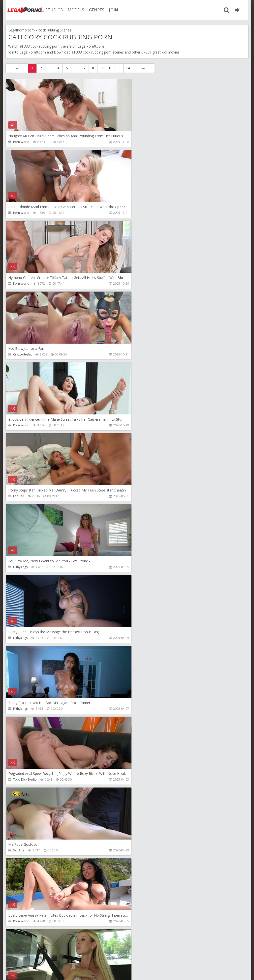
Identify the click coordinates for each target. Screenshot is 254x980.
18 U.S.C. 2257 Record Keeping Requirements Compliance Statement (163, 971)
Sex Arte (19, 496)
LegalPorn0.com (33, 52)
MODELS (73, 10)
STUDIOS (51, 10)
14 (128, 68)
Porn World (21, 142)
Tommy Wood (23, 921)
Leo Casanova (23, 638)
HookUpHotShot (25, 779)
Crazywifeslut (143, 213)
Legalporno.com (23, 10)
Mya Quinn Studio (145, 709)
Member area (40, 957)
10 (110, 68)
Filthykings (20, 354)
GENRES (94, 10)
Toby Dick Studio (145, 425)
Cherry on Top (143, 779)
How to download (76, 957)
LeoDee (139, 284)
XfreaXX (19, 850)
